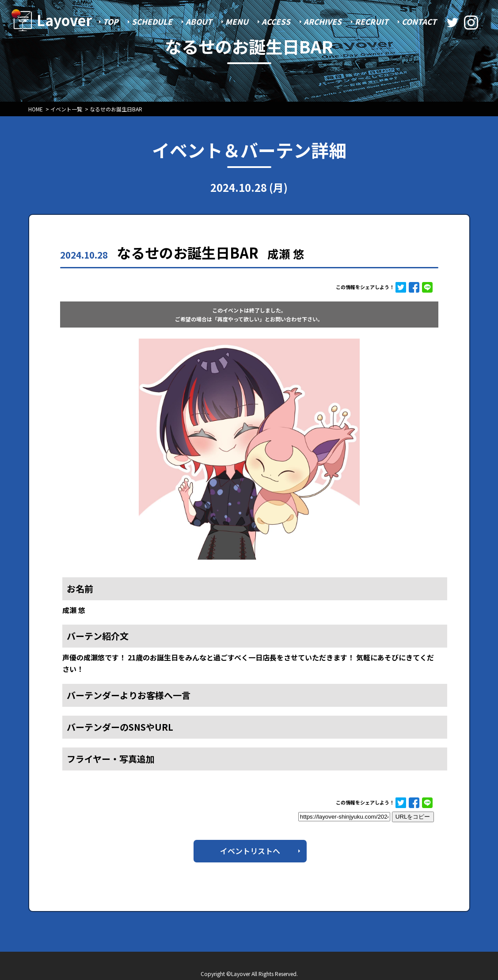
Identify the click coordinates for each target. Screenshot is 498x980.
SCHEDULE (152, 21)
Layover (65, 20)
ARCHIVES (323, 21)
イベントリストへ (250, 851)
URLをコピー (413, 817)
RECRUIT (372, 21)
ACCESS (276, 21)
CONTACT (419, 21)
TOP (111, 21)
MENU (237, 21)
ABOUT (199, 21)
